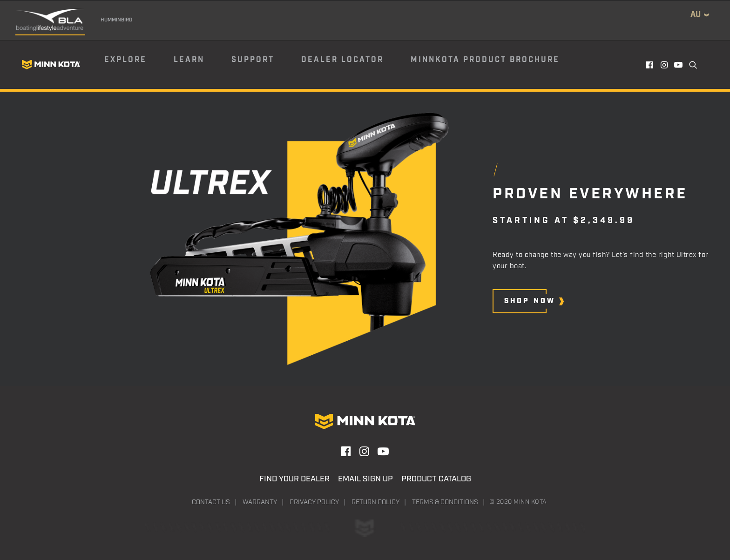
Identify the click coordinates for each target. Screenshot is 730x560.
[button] (650, 65)
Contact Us (211, 502)
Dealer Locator (342, 60)
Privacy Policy (314, 502)
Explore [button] (125, 60)
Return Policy (375, 502)
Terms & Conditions (445, 502)
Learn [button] (189, 60)
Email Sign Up (365, 479)
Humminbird (116, 20)
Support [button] (253, 60)
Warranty (260, 502)
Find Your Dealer (294, 479)
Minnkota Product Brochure (485, 60)
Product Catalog (436, 479)
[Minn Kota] (51, 65)
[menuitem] (138, 65)
